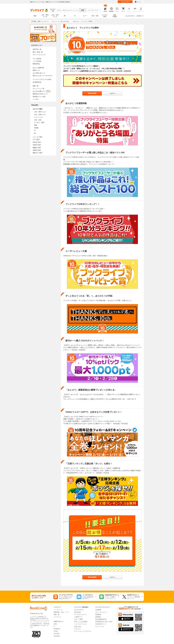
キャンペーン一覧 (38, 89)
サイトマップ (100, 626)
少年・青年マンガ (45, 16)
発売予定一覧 (37, 49)
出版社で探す (37, 150)
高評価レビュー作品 (39, 97)
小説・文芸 (95, 16)
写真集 (36, 128)
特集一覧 (36, 86)
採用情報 (98, 615)
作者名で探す (37, 145)
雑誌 (36, 125)
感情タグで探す (38, 153)
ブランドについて (101, 612)
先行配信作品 (37, 82)
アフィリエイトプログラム (83, 631)
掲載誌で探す (37, 148)
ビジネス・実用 (39, 123)
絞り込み (53, 10)
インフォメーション (80, 624)
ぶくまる (36, 99)
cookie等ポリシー (101, 624)
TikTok (56, 631)
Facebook (57, 636)
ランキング (57, 617)
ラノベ (85, 16)
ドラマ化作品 (37, 61)
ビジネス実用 (105, 16)
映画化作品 (36, 64)
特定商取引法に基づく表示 (104, 622)
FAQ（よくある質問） (81, 622)
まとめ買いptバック (39, 73)
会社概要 (98, 610)
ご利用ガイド (140, 16)
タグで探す (36, 140)
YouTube (56, 634)
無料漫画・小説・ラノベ (62, 612)
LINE (55, 624)
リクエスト (78, 629)
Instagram (57, 629)
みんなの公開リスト (42, 91)
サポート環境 (78, 619)
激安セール (36, 70)
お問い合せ (78, 626)
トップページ (58, 610)
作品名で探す (37, 142)
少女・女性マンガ (55, 16)
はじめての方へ (130, 16)
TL (75, 16)
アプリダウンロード (80, 615)
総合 (35, 16)
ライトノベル (38, 117)
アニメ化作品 (37, 59)
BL (65, 16)
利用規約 (98, 617)
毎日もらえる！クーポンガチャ (43, 76)
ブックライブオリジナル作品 (42, 79)
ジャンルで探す (38, 137)
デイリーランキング (39, 55)
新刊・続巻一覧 (38, 52)
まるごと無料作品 (38, 68)
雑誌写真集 (115, 16)
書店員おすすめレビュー (41, 94)
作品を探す (78, 612)
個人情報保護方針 (101, 619)
